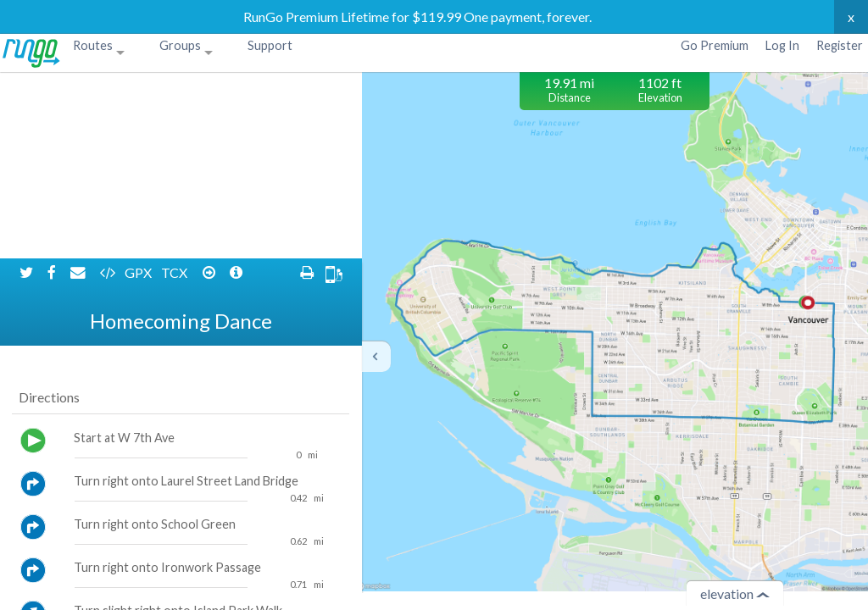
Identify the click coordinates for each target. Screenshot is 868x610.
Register (840, 45)
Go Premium (715, 45)
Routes (93, 45)
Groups (180, 45)
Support (270, 45)
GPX (139, 86)
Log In (782, 45)
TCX (175, 86)
